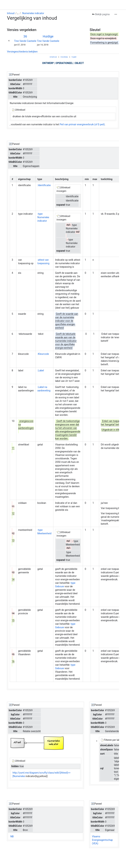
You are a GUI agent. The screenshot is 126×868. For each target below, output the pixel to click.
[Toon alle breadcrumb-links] (18, 13)
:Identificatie (44, 185)
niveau (64, 57)
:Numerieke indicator (33, 13)
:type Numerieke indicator (43, 217)
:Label (41, 370)
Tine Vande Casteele (25, 41)
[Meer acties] (116, 14)
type (74, 57)
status (53, 57)
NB (12, 836)
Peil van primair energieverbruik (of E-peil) (82, 124)
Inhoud (11, 13)
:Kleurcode (43, 354)
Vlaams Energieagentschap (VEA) (102, 840)
